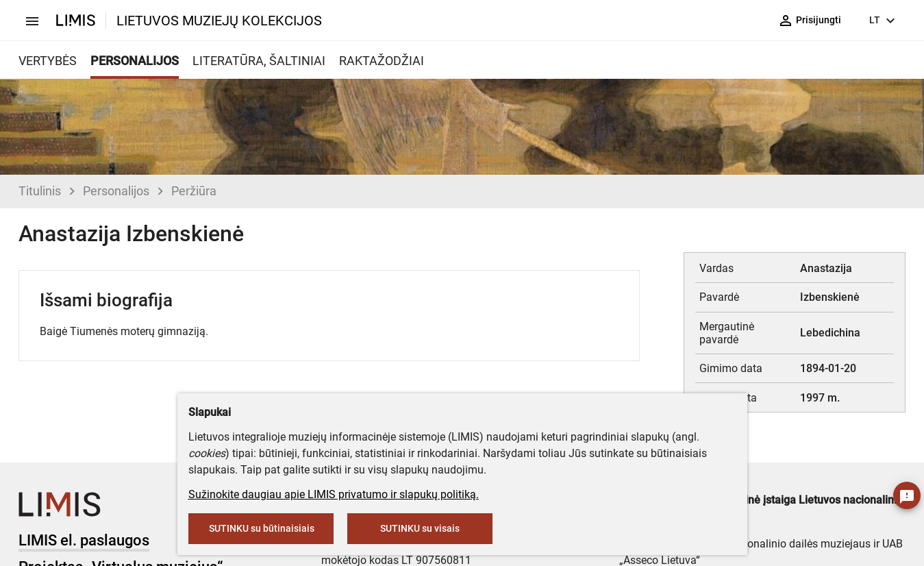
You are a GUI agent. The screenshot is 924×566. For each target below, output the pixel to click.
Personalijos (116, 191)
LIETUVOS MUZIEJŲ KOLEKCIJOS (219, 21)
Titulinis (40, 191)
